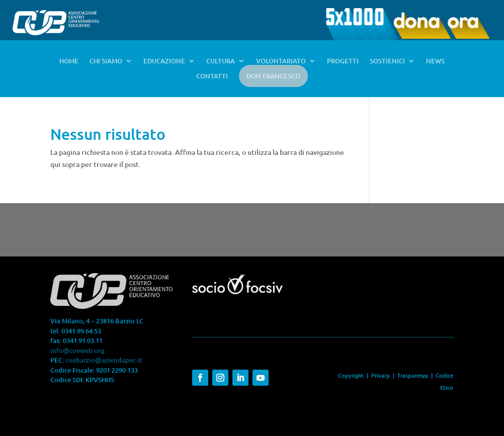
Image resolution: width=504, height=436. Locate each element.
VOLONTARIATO (281, 61)
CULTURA (221, 61)
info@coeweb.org (77, 351)
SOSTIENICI (387, 61)
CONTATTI (212, 76)
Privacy (381, 375)
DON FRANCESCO (273, 76)
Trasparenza (413, 375)
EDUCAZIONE (164, 61)
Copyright (351, 375)
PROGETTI (343, 61)
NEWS (435, 61)
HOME (69, 61)
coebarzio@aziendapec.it (104, 360)
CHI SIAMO (106, 61)
